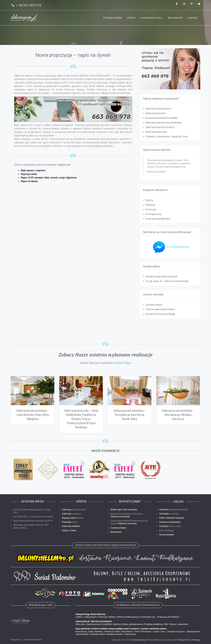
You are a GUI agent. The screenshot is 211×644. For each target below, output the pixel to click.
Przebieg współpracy (153, 624)
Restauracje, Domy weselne (89, 632)
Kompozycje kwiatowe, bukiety (161, 118)
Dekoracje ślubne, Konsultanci (118, 632)
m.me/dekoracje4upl (170, 247)
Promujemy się (153, 214)
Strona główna (113, 18)
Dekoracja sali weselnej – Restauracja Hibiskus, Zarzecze (178, 415)
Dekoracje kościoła (155, 113)
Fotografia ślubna (98, 634)
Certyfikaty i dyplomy (111, 624)
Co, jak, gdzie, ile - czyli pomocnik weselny (167, 281)
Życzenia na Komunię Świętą (160, 314)
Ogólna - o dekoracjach (86, 617)
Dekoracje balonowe (156, 132)
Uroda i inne (159, 632)
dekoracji (73, 518)
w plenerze (71, 514)
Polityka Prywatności (33, 640)
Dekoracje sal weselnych (158, 109)
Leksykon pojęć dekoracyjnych (161, 276)
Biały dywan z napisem (33, 170)
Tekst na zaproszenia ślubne (160, 309)
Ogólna (149, 200)
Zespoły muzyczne (176, 632)
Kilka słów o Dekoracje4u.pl (88, 624)
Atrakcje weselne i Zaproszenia (121, 634)
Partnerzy (150, 205)
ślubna (70, 522)
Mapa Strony (185, 640)
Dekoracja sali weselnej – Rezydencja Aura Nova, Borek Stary (130, 415)
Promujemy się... (148, 617)
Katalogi (196, 640)
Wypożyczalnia (29, 174)
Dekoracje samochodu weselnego (163, 123)
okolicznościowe (74, 510)
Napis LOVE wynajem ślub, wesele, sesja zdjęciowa (49, 178)
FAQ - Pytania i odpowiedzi (176, 624)
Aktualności (175, 18)
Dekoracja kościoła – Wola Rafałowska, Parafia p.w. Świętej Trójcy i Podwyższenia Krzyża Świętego (81, 419)
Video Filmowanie (143, 632)
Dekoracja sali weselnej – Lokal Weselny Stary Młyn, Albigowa (33, 415)
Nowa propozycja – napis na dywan (73, 55)
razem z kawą (170, 526)
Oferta (131, 18)
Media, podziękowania (132, 624)
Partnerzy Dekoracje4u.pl (128, 617)
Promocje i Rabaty (107, 617)
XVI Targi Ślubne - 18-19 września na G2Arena (33, 517)
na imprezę (169, 514)
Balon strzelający (167, 531)
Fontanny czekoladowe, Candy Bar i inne (166, 136)
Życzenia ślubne (154, 305)
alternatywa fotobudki (173, 510)
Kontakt (193, 18)
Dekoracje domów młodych (160, 127)
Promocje (151, 209)
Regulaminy (16, 640)
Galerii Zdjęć (123, 363)
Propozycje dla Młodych (158, 219)
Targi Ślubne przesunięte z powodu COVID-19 (33, 521)
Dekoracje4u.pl (139, 640)
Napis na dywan (29, 181)
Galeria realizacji (152, 18)
